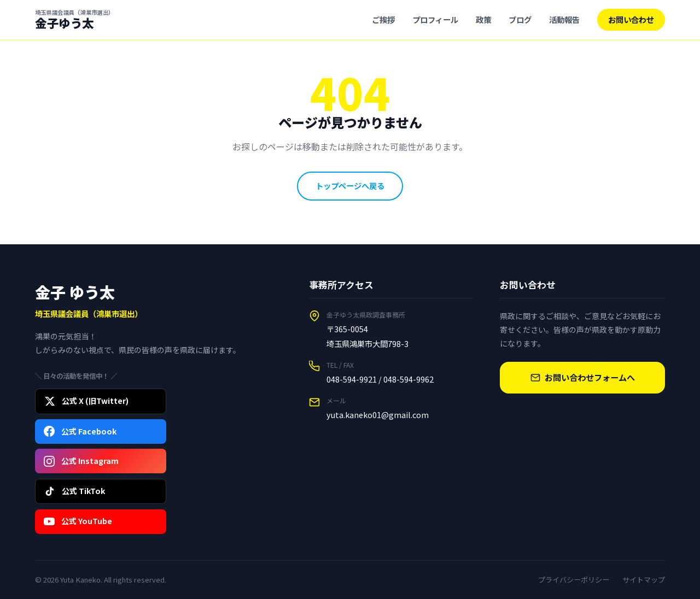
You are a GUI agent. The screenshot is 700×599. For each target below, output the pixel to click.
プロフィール (435, 19)
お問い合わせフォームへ (583, 377)
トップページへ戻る (350, 186)
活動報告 (564, 19)
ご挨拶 (383, 19)
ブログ (520, 19)
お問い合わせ (631, 19)
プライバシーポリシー (574, 580)
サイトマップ (644, 580)
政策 (483, 19)
